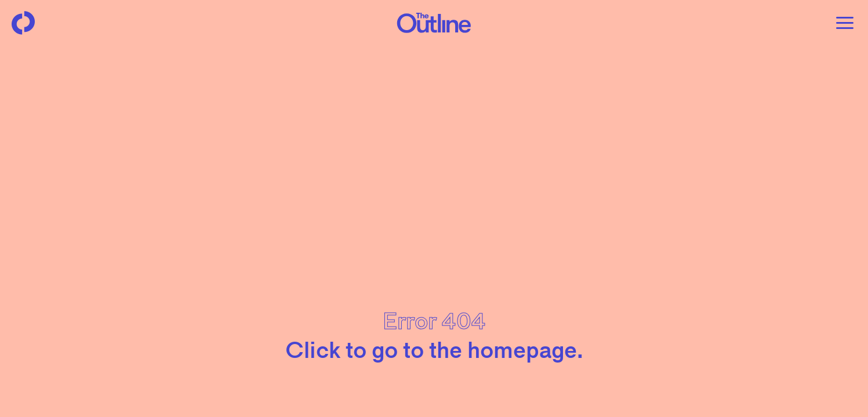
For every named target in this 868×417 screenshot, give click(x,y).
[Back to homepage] (23, 23)
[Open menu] (845, 23)
